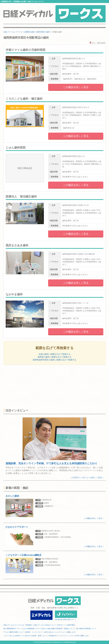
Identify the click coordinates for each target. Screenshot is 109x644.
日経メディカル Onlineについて (45, 625)
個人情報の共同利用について (86, 629)
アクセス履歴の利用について (14, 632)
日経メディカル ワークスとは (14, 625)
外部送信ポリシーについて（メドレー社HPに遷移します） (69, 636)
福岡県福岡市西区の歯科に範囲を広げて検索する (54, 360)
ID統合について (69, 629)
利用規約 (29, 625)
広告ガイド (61, 625)
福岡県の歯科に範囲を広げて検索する (54, 357)
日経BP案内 (71, 625)
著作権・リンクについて (34, 632)
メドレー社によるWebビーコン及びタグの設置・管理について (25, 636)
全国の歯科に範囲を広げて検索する (54, 354)
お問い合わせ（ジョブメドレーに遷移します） (60, 632)
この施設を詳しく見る (76, 87)
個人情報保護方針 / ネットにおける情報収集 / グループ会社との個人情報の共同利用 (33, 629)
